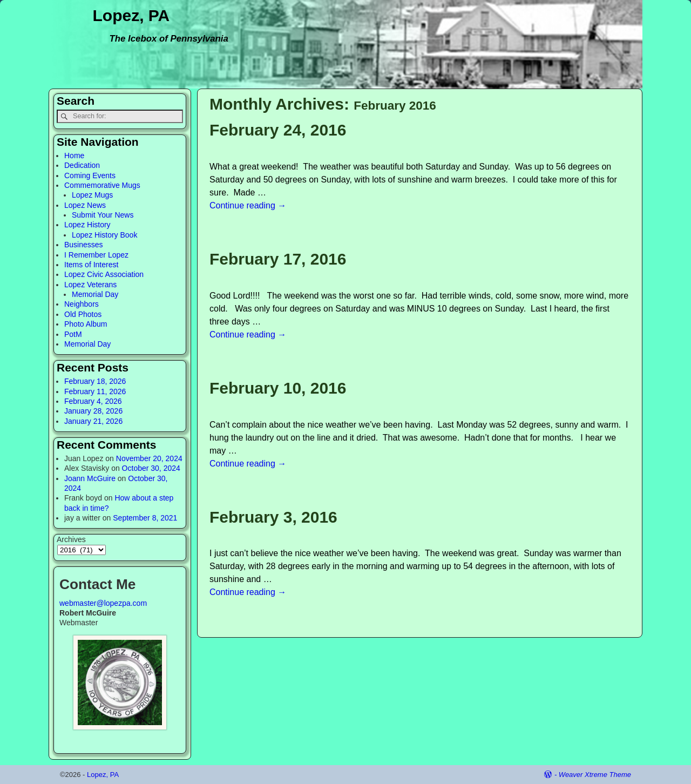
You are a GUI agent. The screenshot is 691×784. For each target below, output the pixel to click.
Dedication (82, 165)
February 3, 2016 (273, 517)
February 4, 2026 (93, 401)
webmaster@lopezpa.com (103, 603)
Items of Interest (91, 265)
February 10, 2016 (278, 388)
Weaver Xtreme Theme (595, 775)
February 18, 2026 (95, 381)
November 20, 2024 (149, 458)
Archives (71, 539)
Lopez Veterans (90, 285)
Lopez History (87, 225)
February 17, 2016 (278, 259)
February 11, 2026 (95, 391)
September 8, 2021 (145, 518)
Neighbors (82, 304)
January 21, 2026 (93, 421)
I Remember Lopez (96, 255)
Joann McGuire (90, 478)
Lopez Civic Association (104, 274)
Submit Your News (103, 215)
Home (74, 156)
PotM (73, 334)
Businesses (84, 245)
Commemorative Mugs (102, 185)
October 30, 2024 (151, 468)
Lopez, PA (131, 15)
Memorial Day (95, 294)
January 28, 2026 (93, 411)
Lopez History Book (104, 235)
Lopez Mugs (92, 195)
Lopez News (85, 205)
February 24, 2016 (278, 130)
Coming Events (90, 175)
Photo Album (86, 324)
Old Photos (83, 314)
